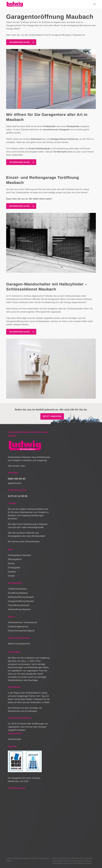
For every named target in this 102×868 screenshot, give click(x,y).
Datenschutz (44, 858)
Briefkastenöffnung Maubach (21, 597)
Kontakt (11, 576)
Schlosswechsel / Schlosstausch (23, 622)
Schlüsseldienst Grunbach (82, 863)
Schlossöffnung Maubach (19, 609)
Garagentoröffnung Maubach (21, 601)
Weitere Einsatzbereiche (19, 644)
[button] (95, 4)
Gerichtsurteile (14, 739)
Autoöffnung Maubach (18, 593)
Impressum (35, 858)
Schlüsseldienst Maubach (19, 555)
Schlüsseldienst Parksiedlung (80, 861)
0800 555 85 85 (17, 479)
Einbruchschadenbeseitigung (21, 631)
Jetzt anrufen (52, 416)
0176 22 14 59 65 (18, 496)
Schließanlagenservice (18, 627)
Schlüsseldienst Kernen (60, 861)
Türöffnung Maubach (17, 589)
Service (11, 563)
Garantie (12, 572)
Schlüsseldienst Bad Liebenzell (81, 858)
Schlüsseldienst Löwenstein (62, 863)
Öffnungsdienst (15, 559)
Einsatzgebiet (14, 568)
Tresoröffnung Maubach (19, 605)
